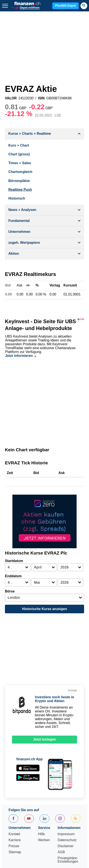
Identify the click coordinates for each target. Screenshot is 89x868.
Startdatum (14, 476)
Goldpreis (65, 807)
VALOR (11, 98)
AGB (61, 768)
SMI (50, 807)
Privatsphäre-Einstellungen (68, 775)
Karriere (15, 756)
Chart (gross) (19, 154)
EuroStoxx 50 (19, 802)
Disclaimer (66, 762)
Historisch (17, 198)
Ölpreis (14, 828)
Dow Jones (42, 802)
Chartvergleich (20, 172)
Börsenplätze (19, 181)
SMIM (54, 797)
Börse (10, 507)
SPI (33, 797)
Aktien (13, 813)
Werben (44, 756)
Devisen (29, 813)
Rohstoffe (16, 823)
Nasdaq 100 (64, 802)
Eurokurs (67, 813)
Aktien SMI (17, 797)
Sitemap (15, 768)
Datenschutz (67, 756)
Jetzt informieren (21, 352)
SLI (42, 797)
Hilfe (42, 750)
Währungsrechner (59, 823)
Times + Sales (20, 163)
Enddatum (13, 492)
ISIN (41, 98)
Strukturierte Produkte (60, 818)
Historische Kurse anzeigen (44, 524)
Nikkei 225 (17, 807)
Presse (14, 762)
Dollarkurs (47, 813)
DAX (67, 797)
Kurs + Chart (19, 145)
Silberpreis (17, 818)
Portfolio (34, 823)
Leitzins (30, 828)
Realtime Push (20, 190)
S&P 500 (36, 807)
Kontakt (14, 750)
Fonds (34, 818)
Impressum (66, 750)
